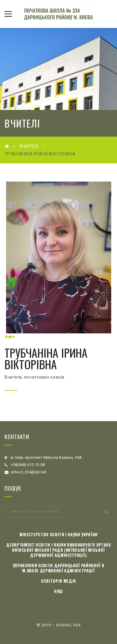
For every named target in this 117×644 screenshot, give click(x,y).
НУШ (58, 591)
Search (106, 512)
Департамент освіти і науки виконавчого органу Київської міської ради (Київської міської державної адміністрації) (58, 550)
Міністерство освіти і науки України (58, 534)
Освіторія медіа (58, 581)
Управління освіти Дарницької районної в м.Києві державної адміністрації (58, 568)
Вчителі (29, 146)
